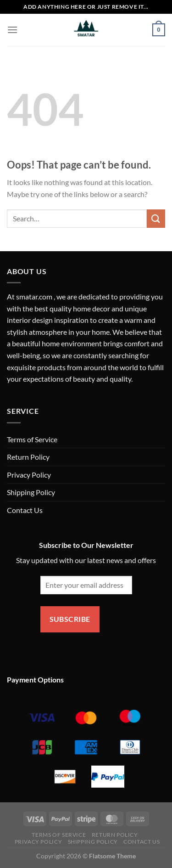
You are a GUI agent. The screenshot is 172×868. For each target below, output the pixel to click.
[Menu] (12, 30)
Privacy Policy (29, 475)
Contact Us (25, 510)
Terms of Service (32, 439)
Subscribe (70, 619)
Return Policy (28, 457)
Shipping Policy (31, 492)
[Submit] (156, 218)
